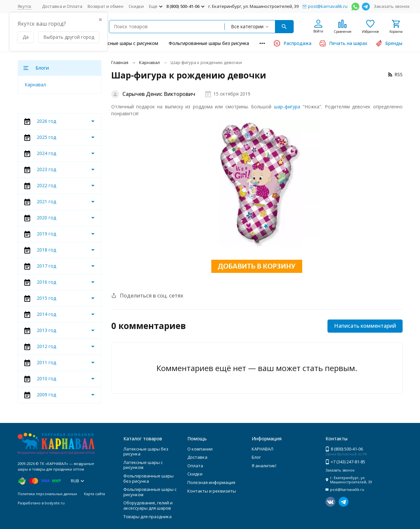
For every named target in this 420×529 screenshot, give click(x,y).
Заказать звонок (392, 6)
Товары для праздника (147, 517)
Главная (120, 62)
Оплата (195, 466)
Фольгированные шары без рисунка (209, 43)
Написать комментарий (365, 326)
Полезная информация (211, 482)
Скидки (136, 6)
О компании (200, 449)
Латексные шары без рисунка (146, 452)
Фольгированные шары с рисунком (150, 492)
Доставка (197, 457)
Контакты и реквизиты (212, 491)
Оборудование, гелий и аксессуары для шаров (148, 505)
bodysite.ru (55, 503)
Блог (256, 457)
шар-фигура (287, 107)
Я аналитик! (264, 466)
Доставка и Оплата (62, 6)
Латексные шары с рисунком (126, 43)
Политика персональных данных (47, 494)
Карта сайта (94, 494)
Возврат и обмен (105, 6)
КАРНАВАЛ (262, 449)
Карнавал (149, 62)
